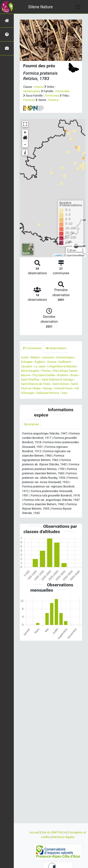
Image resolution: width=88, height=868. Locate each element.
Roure (74, 375)
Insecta (39, 87)
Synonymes (31, 424)
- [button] (25, 145)
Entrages (27, 362)
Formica (53, 100)
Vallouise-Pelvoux (48, 393)
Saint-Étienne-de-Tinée (35, 384)
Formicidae (62, 91)
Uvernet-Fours (63, 388)
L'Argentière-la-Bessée (62, 366)
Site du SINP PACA (54, 832)
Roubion (63, 375)
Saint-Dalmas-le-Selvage (58, 379)
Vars (64, 393)
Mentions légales (63, 837)
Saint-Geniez (61, 384)
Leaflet (58, 255)
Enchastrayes (65, 357)
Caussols (48, 357)
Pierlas (46, 371)
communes (32, 348)
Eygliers (40, 362)
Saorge (47, 388)
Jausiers (27, 366)
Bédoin (35, 357)
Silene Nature (41, 7)
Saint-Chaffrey (30, 379)
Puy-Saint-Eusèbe (44, 375)
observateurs (56, 348)
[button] (25, 139)
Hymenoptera (32, 91)
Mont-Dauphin (30, 371)
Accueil (35, 832)
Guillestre (65, 362)
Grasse (52, 362)
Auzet (25, 357)
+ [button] (25, 133)
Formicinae (52, 96)
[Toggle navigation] (78, 7)
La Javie (40, 366)
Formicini (29, 100)
